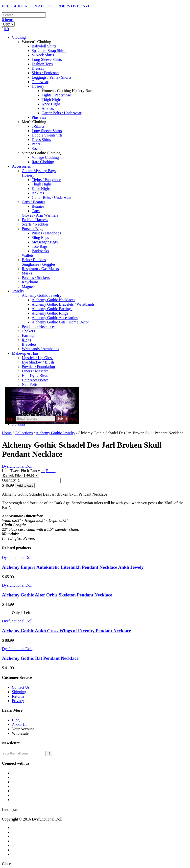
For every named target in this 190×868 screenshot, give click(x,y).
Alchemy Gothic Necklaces (53, 300)
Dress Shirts (41, 140)
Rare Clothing (43, 162)
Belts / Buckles (34, 260)
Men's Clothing (34, 122)
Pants (36, 144)
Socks (36, 148)
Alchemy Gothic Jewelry (42, 295)
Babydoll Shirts (44, 46)
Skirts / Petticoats (46, 73)
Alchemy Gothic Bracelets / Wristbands (63, 304)
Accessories (21, 166)
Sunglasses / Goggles (39, 264)
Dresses (38, 68)
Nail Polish (31, 384)
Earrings (28, 335)
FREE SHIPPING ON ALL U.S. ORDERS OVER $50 (45, 6)
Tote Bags (40, 246)
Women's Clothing (36, 42)
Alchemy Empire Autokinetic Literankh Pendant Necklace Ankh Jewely (73, 567)
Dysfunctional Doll (17, 558)
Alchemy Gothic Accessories (55, 318)
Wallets (28, 255)
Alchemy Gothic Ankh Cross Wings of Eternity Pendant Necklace (67, 631)
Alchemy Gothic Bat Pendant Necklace (40, 658)
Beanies (38, 206)
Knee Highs (51, 104)
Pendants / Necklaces (39, 327)
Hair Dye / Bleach (36, 376)
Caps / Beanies (34, 202)
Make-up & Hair (25, 353)
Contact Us (21, 687)
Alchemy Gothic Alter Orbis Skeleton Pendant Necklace (57, 595)
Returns (18, 696)
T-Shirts (38, 126)
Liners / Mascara (35, 371)
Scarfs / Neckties (35, 224)
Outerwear (40, 82)
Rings (26, 340)
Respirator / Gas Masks (40, 269)
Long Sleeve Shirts (47, 59)
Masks (27, 273)
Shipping (19, 692)
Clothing (19, 37)
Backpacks (40, 251)
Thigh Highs (51, 100)
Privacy (18, 701)
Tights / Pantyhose (56, 95)
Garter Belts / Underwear (61, 113)
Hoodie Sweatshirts (47, 135)
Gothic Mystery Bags (39, 171)
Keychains (30, 282)
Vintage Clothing (45, 157)
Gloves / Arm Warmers (40, 215)
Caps (36, 211)
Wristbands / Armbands (40, 349)
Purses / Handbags (46, 233)
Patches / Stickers (36, 278)
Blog (16, 720)
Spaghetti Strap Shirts (49, 51)
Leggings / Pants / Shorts (51, 77)
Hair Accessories (35, 380)
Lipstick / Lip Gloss (38, 358)
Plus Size (39, 117)
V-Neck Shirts (43, 55)
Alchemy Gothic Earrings (52, 309)
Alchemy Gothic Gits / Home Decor (60, 322)
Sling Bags (40, 238)
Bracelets (29, 344)
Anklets (48, 108)
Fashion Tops (42, 64)
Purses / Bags (32, 229)
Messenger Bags (45, 242)
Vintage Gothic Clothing (41, 153)
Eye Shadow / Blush (38, 362)
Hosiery (38, 86)
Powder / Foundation (38, 367)
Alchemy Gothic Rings (50, 313)
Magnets (29, 286)
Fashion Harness (35, 220)
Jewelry (18, 291)
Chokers (28, 331)
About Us (20, 724)
